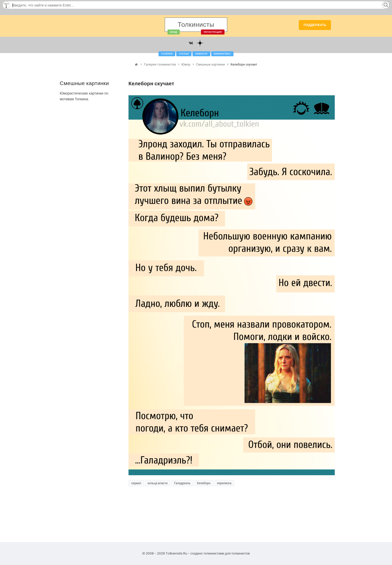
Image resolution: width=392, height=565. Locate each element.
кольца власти (158, 483)
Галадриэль (182, 483)
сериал (136, 483)
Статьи (184, 54)
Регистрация (213, 32)
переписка (224, 483)
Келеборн (204, 483)
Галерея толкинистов (160, 64)
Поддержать (315, 25)
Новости (201, 54)
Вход (174, 32)
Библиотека (222, 54)
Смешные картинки (210, 64)
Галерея (167, 54)
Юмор (186, 64)
